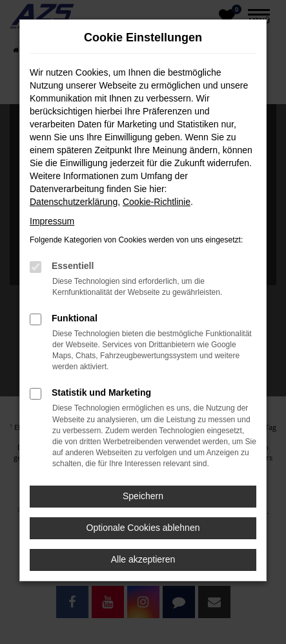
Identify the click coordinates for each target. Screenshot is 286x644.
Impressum (52, 221)
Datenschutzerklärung (74, 202)
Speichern (143, 496)
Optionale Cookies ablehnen (143, 528)
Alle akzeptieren (143, 559)
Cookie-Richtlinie (157, 202)
